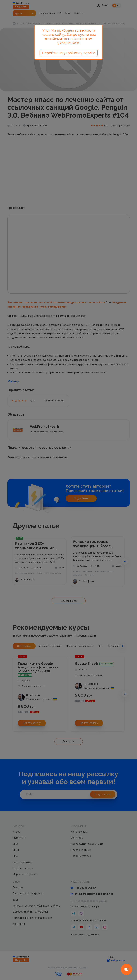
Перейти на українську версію (69, 53)
